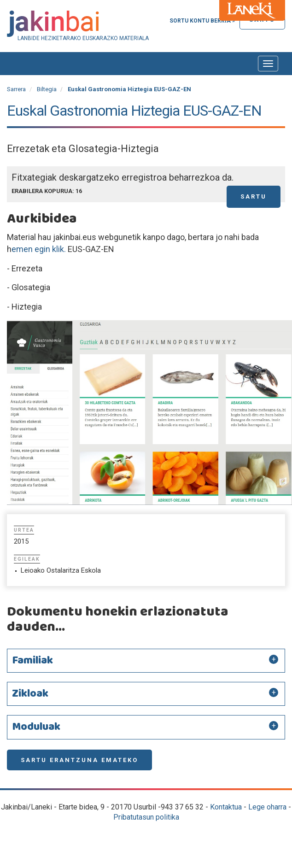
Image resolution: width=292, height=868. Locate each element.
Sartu (254, 196)
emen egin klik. (39, 249)
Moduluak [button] (36, 727)
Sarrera (16, 89)
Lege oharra (267, 807)
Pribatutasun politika (146, 817)
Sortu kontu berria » (202, 21)
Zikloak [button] (30, 694)
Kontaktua (226, 807)
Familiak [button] (32, 661)
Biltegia (47, 89)
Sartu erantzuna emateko (79, 760)
